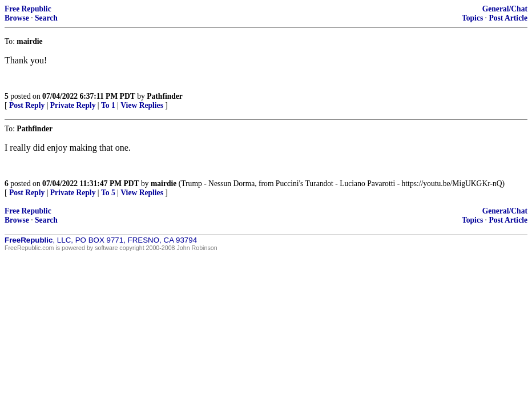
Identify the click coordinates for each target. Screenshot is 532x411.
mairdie (164, 184)
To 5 (108, 193)
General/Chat (505, 9)
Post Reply (27, 105)
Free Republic (28, 9)
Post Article (508, 18)
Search (46, 18)
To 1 (108, 105)
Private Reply (73, 105)
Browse (17, 18)
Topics (472, 18)
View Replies (142, 105)
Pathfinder (165, 96)
